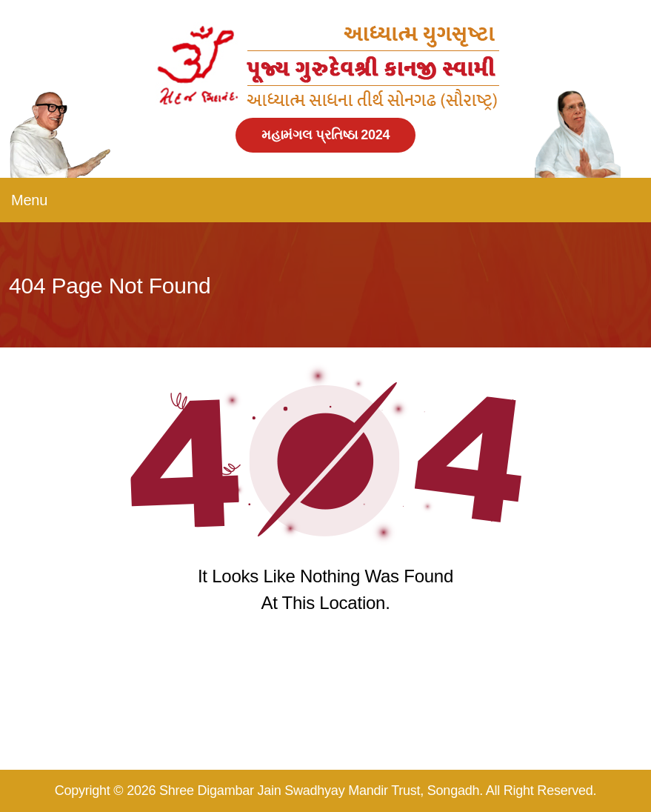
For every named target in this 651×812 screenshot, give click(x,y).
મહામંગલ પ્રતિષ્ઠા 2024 (325, 135)
